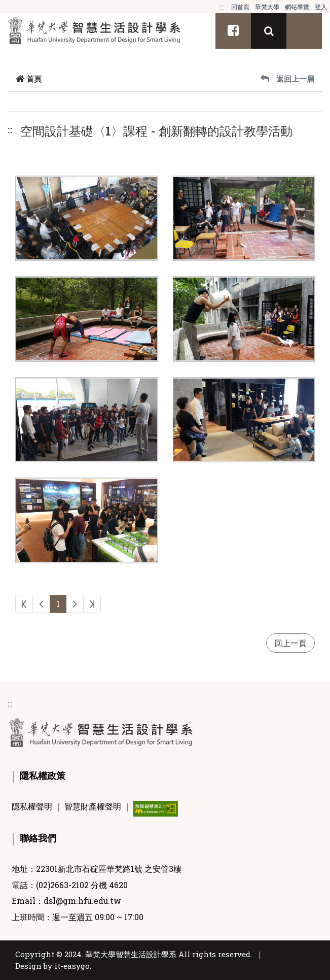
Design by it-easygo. (53, 966)
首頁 (29, 79)
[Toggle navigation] (304, 31)
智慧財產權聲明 (93, 806)
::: (221, 7)
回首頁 (240, 7)
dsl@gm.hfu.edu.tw (82, 901)
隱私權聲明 (32, 806)
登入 (321, 7)
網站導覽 (297, 7)
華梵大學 (267, 7)
